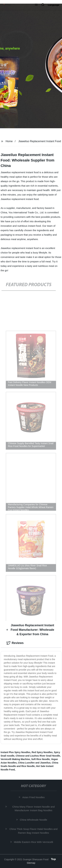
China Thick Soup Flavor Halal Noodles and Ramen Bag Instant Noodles (34, 831)
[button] (36, 5)
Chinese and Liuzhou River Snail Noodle (38, 756)
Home (9, 141)
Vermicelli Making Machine (15, 759)
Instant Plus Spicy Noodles (16, 752)
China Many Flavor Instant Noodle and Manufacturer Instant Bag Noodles (34, 808)
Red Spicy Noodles (42, 752)
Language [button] (54, 5)
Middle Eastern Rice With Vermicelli (34, 842)
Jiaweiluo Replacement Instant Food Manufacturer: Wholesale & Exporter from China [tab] (30, 630)
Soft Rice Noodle (41, 759)
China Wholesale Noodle (34, 820)
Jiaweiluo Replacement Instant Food (40, 141)
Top (53, 859)
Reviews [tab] (15, 643)
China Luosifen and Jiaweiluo (34, 763)
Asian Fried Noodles (34, 797)
